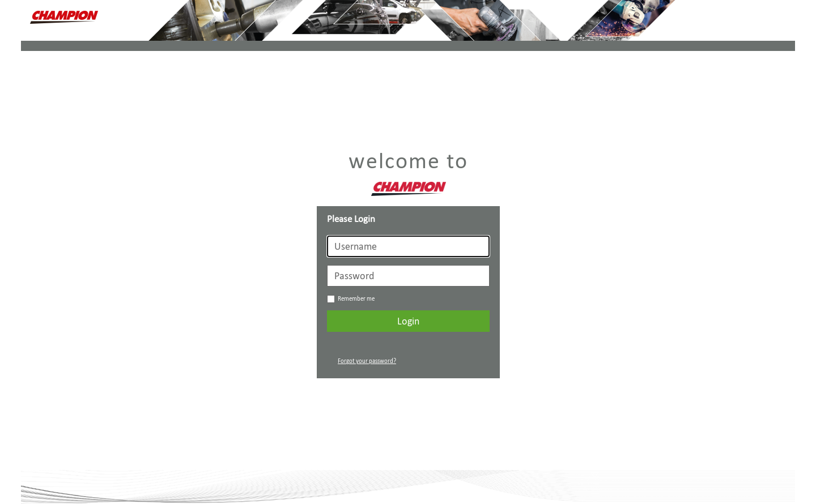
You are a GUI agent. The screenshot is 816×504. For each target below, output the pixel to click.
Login (408, 321)
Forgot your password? (367, 361)
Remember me (351, 299)
